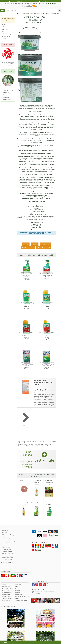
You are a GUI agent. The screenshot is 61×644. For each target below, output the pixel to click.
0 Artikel (4, 642)
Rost (4, 25)
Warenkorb (43, 3)
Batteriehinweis (6, 537)
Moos (4, 38)
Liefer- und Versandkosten (9, 543)
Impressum (5, 528)
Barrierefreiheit (6, 541)
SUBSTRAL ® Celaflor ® (22, 594)
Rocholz (18, 590)
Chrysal (26, 244)
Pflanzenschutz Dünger (23, 13)
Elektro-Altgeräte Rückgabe (9, 539)
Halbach (18, 586)
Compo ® (19, 582)
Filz (4, 31)
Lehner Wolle (5, 588)
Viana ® (18, 596)
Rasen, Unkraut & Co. (35, 13)
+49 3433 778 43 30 (8, 560)
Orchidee (5, 29)
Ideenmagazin (6, 100)
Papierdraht (6, 36)
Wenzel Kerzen (6, 598)
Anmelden (52, 3)
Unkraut (35, 244)
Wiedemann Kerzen (21, 598)
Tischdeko (5, 95)
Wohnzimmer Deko (8, 90)
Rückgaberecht (6, 535)
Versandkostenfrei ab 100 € (16, 1)
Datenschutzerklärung (8, 533)
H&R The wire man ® (8, 586)
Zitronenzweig (7, 34)
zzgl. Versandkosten (34, 441)
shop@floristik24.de (8, 558)
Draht (4, 27)
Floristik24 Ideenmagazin (9, 551)
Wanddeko (5, 93)
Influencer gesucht (7, 549)
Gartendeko (6, 97)
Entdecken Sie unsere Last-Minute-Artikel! (8, 64)
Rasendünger (46, 244)
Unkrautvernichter (29, 248)
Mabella (18, 588)
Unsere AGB (5, 530)
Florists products (6, 584)
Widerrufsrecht (6, 545)
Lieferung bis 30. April (46, 1)
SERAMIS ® (19, 592)
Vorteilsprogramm (7, 547)
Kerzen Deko (6, 88)
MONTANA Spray (6, 590)
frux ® (18, 584)
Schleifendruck (6, 592)
